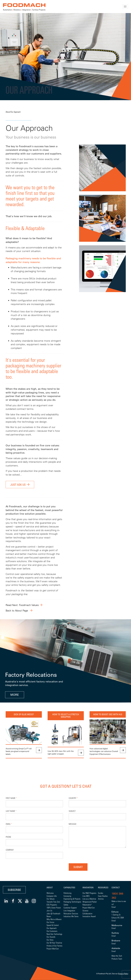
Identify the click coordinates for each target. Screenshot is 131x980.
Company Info (52, 896)
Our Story (50, 940)
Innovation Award (89, 916)
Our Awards (51, 937)
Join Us (49, 911)
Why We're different (54, 919)
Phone (8, 837)
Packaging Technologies (72, 902)
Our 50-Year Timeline (54, 943)
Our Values (51, 899)
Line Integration (69, 911)
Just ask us (18, 485)
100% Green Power (54, 908)
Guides (101, 893)
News (49, 916)
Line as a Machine (89, 899)
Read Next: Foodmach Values (22, 605)
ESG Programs (52, 905)
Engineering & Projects (72, 899)
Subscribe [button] (14, 890)
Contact (116, 888)
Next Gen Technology (54, 934)
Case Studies (103, 896)
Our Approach (16, 112)
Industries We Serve (71, 916)
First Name (11, 798)
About (8, 112)
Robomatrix (87, 905)
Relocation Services (71, 913)
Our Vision (50, 922)
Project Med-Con (53, 949)
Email (9, 824)
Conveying (67, 896)
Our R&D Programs (89, 893)
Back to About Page (17, 610)
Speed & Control (53, 925)
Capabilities (69, 888)
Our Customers (52, 931)
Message (73, 824)
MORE (15, 695)
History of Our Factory (54, 946)
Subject (72, 811)
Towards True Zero (53, 902)
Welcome (50, 893)
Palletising (67, 893)
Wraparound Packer (90, 902)
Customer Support (70, 908)
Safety (66, 905)
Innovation (88, 888)
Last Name (11, 811)
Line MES (86, 896)
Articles (101, 899)
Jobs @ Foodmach (53, 913)
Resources (103, 888)
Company (10, 850)
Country (73, 798)
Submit (78, 867)
